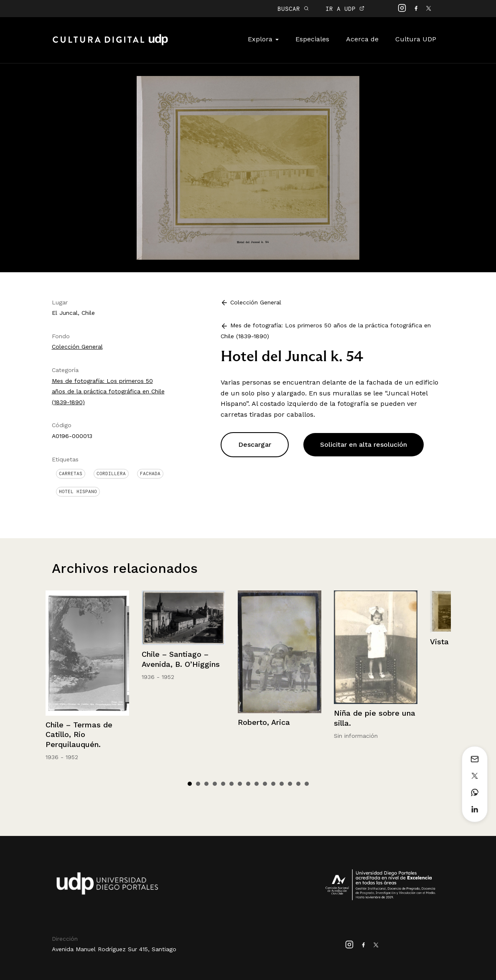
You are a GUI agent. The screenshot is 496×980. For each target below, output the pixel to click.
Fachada (150, 474)
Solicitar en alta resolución (364, 444)
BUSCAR (293, 9)
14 (298, 784)
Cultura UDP (416, 39)
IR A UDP (345, 9)
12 (282, 784)
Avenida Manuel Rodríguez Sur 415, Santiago (114, 949)
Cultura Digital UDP (110, 44)
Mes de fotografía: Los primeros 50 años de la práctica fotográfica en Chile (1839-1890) (108, 391)
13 (290, 784)
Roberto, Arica (264, 722)
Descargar (255, 444)
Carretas (71, 474)
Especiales (312, 39)
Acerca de (362, 39)
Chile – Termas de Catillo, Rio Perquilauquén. (79, 734)
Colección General (77, 347)
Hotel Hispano (78, 491)
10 (265, 784)
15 (307, 784)
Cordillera (111, 474)
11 (273, 784)
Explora (263, 39)
